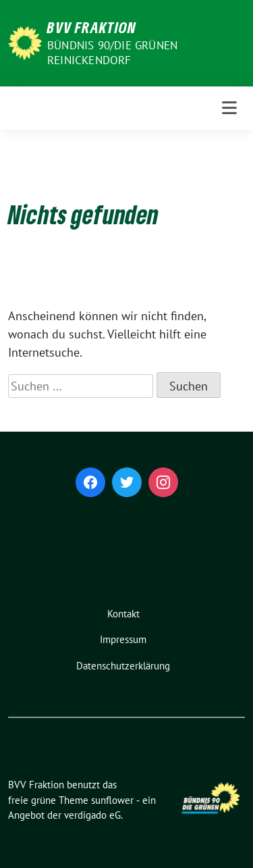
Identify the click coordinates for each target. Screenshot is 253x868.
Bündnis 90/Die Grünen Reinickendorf (112, 53)
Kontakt (123, 614)
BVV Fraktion (92, 27)
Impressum (123, 639)
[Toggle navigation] (229, 108)
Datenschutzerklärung (123, 666)
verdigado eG (92, 815)
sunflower (112, 800)
